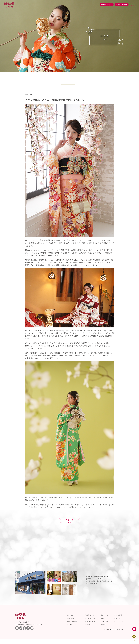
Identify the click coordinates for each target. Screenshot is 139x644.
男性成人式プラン (90, 623)
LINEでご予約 (107, 5)
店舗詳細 (103, 629)
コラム (102, 623)
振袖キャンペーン (90, 626)
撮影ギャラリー (105, 620)
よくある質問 (104, 626)
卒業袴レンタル (90, 620)
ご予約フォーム (119, 626)
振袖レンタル (71, 623)
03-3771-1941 (122, 5)
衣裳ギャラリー (90, 629)
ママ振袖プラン (71, 629)
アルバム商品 (118, 620)
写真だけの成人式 (72, 626)
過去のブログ (118, 623)
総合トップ (70, 620)
